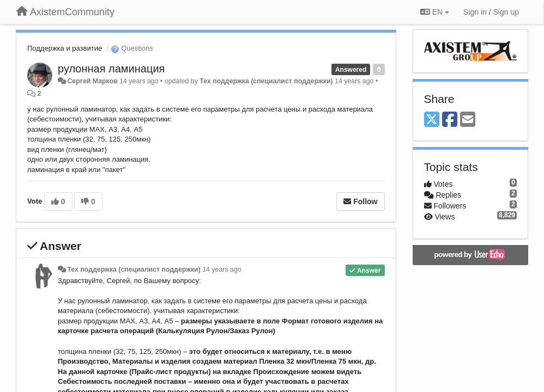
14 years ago (222, 269)
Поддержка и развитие (65, 48)
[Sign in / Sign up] (491, 12)
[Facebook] (450, 120)
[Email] (468, 120)
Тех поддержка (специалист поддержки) (266, 81)
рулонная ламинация (111, 69)
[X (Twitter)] (432, 120)
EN (435, 12)
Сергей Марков (92, 81)
